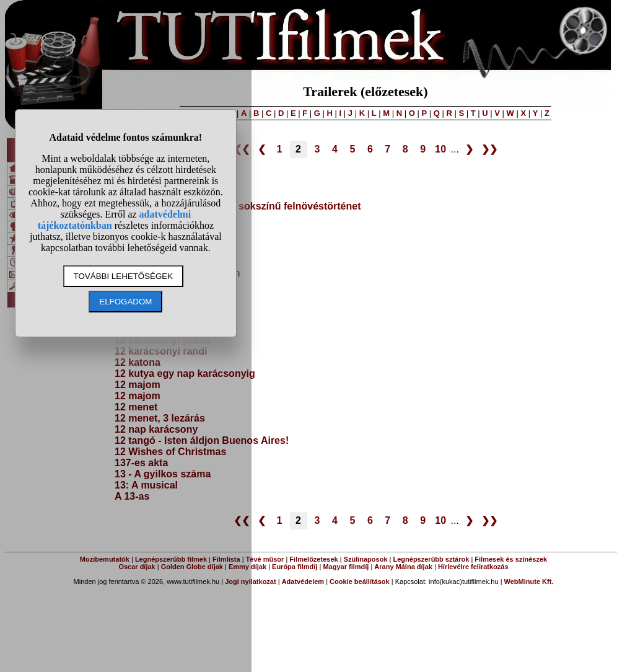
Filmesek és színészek (511, 559)
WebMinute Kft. (529, 581)
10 (440, 149)
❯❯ (489, 149)
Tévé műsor (265, 559)
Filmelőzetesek (313, 559)
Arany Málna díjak (403, 567)
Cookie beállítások (360, 581)
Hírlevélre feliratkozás (473, 567)
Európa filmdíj (295, 567)
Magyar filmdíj (346, 567)
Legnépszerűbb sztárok (431, 559)
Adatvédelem (303, 581)
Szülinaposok (366, 559)
